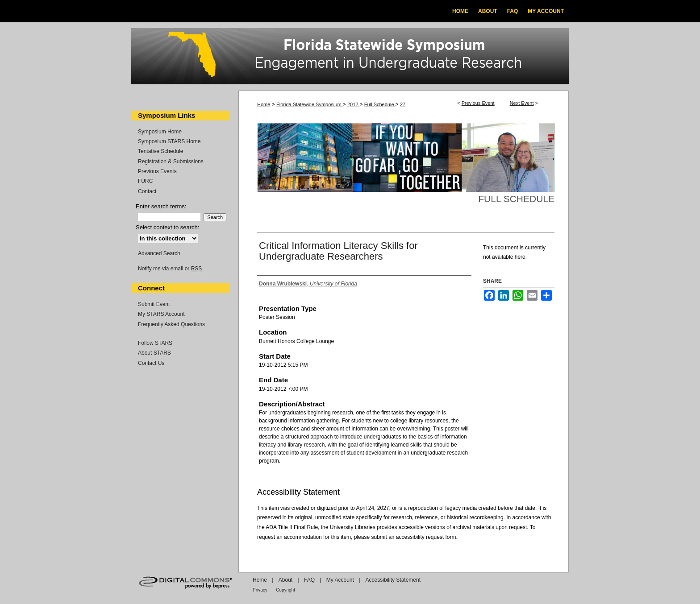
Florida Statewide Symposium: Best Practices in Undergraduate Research (350, 58)
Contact (147, 191)
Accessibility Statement (393, 580)
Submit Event (154, 304)
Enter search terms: (161, 206)
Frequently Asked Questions (171, 324)
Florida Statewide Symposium (310, 104)
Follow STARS (155, 343)
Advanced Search (159, 253)
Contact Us (151, 363)
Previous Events (157, 171)
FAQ (309, 580)
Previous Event (478, 103)
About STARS (154, 353)
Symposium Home (160, 132)
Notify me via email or (170, 269)
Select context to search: (167, 227)
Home (264, 104)
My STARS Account (161, 314)
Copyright (285, 590)
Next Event (522, 103)
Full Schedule (380, 104)
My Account (340, 580)
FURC (145, 181)
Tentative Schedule (160, 151)
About (285, 580)
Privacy (260, 590)
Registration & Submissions (171, 161)
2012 (354, 104)
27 (403, 104)
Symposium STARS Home (169, 141)
